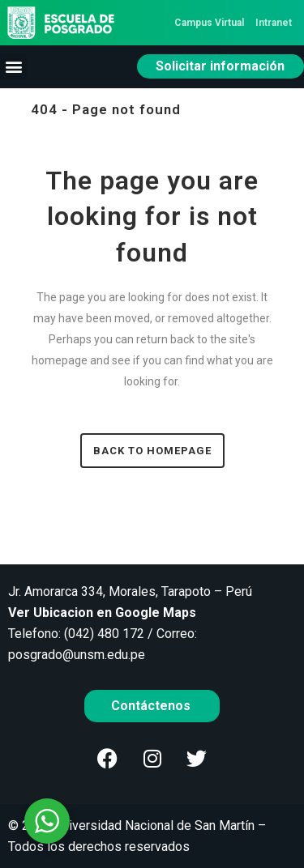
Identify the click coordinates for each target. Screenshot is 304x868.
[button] (13, 67)
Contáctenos (152, 706)
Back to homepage (152, 451)
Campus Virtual (209, 23)
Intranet (274, 23)
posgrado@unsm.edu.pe (77, 655)
